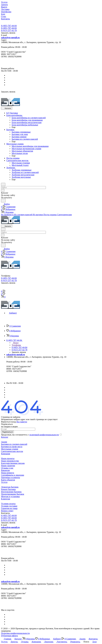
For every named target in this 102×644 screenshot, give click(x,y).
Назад (15, 343)
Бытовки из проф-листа (12, 447)
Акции (4, 442)
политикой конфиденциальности (44, 435)
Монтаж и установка (10, 496)
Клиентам (6, 499)
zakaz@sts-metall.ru (10, 38)
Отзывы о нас (7, 468)
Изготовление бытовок (11, 492)
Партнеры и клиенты (10, 477)
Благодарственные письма (13, 463)
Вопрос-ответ (7, 511)
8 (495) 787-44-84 (9, 26)
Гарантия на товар (9, 508)
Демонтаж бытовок (10, 487)
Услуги (4, 482)
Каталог (5, 437)
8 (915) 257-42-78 (9, 30)
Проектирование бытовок (13, 494)
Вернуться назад (8, 422)
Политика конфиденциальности (15, 633)
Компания (6, 454)
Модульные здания (10, 449)
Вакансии (5, 470)
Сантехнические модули (12, 451)
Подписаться (7, 432)
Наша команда (8, 473)
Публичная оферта (9, 636)
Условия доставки (9, 506)
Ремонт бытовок (8, 489)
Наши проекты (8, 458)
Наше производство (10, 461)
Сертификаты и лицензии (13, 475)
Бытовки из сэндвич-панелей (14, 444)
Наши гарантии (8, 466)
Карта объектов (8, 480)
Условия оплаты (8, 504)
